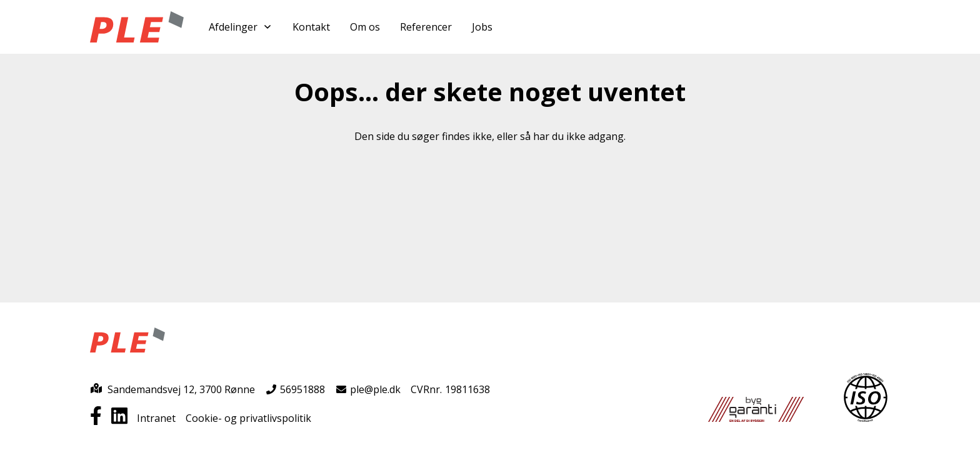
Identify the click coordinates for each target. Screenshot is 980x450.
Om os (365, 27)
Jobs (482, 27)
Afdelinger (241, 27)
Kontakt (311, 27)
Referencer (426, 27)
